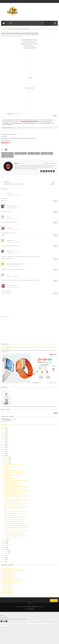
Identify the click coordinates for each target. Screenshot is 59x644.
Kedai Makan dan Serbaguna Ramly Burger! (13, 462)
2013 (4, 451)
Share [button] (11, 128)
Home (3, 29)
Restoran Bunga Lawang (8, 590)
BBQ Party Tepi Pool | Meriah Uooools (12, 472)
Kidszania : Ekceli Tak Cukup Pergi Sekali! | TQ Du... (15, 503)
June (5, 541)
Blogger (32, 606)
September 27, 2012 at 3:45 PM (13, 192)
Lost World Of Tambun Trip (8, 566)
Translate (10, 418)
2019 (4, 439)
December (6, 454)
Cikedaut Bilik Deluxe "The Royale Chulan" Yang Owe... (16, 493)
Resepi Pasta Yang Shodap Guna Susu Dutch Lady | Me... (17, 511)
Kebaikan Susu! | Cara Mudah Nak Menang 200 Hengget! (16, 497)
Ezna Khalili (10, 248)
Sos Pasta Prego (6, 584)
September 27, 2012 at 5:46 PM (13, 250)
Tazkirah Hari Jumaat (8, 464)
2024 (4, 429)
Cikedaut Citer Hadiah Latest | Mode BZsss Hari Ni (15, 517)
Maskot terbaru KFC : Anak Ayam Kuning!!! (13, 470)
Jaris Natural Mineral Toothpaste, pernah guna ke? (15, 491)
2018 (4, 441)
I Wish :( (6, 507)
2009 (4, 557)
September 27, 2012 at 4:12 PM (13, 216)
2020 (4, 437)
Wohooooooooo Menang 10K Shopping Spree (14, 468)
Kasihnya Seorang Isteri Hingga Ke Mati (13, 513)
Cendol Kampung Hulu (7, 581)
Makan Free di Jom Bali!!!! (9, 476)
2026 (4, 425)
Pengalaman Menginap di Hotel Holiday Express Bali (14, 567)
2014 (4, 449)
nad (8, 214)
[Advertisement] (30, 327)
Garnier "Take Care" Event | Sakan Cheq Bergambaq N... (16, 509)
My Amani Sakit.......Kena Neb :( (11, 526)
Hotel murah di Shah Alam (8, 576)
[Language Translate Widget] (9, 416)
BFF (7, 29)
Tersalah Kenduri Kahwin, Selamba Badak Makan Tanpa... (17, 487)
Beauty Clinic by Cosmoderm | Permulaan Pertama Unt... (16, 528)
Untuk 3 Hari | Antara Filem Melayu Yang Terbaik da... (16, 483)
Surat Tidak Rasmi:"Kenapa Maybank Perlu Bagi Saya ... (16, 477)
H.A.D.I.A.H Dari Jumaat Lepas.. (11, 499)
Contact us (54, 598)
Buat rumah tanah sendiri (8, 588)
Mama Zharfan (11, 203)
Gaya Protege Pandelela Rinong (11, 485)
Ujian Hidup (6, 466)
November (6, 456)
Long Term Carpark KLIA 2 (8, 569)
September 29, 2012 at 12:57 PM (14, 284)
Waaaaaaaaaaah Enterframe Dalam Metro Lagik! (15, 515)
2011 (4, 553)
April (5, 544)
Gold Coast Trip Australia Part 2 (9, 574)
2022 (4, 433)
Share (18, 153)
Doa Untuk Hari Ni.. (8, 474)
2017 (4, 443)
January (6, 550)
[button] (56, 114)
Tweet (7, 153)
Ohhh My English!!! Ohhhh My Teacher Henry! (14, 505)
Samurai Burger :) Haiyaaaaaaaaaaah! (12, 481)
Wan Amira (10, 237)
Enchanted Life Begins (32, 604)
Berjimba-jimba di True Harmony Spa (12, 501)
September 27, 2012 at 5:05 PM (13, 239)
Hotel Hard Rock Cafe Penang (9, 571)
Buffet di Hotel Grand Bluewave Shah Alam (12, 578)
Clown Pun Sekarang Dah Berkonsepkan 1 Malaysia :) (16, 522)
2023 (4, 431)
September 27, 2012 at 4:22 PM (13, 226)
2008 (4, 559)
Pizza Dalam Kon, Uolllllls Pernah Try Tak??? (14, 519)
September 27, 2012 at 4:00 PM (13, 205)
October (6, 458)
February (6, 548)
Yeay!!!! (5, 495)
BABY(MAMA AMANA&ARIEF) (15, 261)
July (5, 539)
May (5, 542)
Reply (55, 198)
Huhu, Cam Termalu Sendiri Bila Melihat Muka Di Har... (16, 521)
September (6, 460)
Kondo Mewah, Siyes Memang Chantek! (13, 530)
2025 (4, 427)
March (5, 546)
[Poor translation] (6, 619)
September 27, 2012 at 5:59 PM (13, 263)
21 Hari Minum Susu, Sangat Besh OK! (12, 534)
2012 (4, 453)
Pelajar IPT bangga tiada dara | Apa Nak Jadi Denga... (16, 532)
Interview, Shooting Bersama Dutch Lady (13, 489)
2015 (4, 447)
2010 (4, 555)
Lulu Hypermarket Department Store (10, 579)
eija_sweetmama (11, 283)
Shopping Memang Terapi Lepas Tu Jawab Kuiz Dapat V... (17, 524)
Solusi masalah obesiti (7, 586)
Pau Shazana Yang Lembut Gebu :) (12, 479)
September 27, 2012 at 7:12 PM (13, 274)
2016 (4, 445)
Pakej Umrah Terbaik (7, 583)
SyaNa (9, 225)
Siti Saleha (10, 114)
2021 (4, 435)
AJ (8, 272)
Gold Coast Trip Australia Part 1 (9, 572)
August (6, 537)
